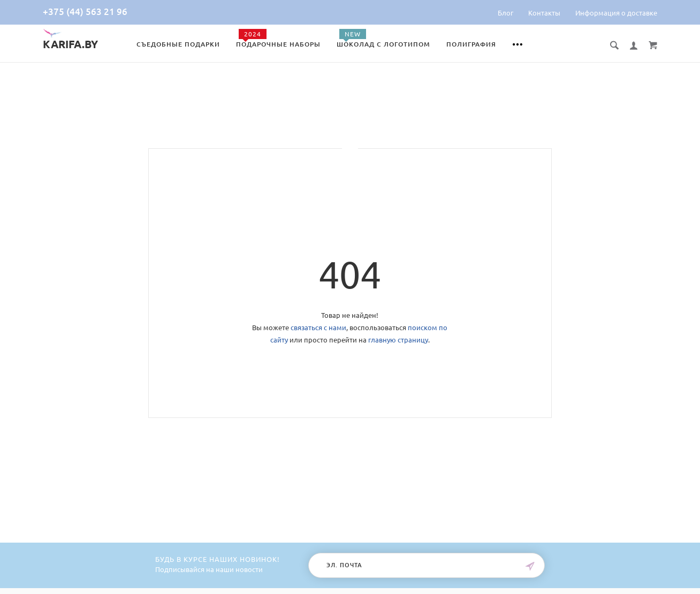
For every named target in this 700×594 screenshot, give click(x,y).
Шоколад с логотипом (383, 44)
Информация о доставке (616, 13)
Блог (505, 13)
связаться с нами (318, 328)
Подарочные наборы (278, 44)
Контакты (544, 13)
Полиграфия (471, 44)
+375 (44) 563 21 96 (85, 12)
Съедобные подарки (178, 44)
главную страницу (398, 340)
